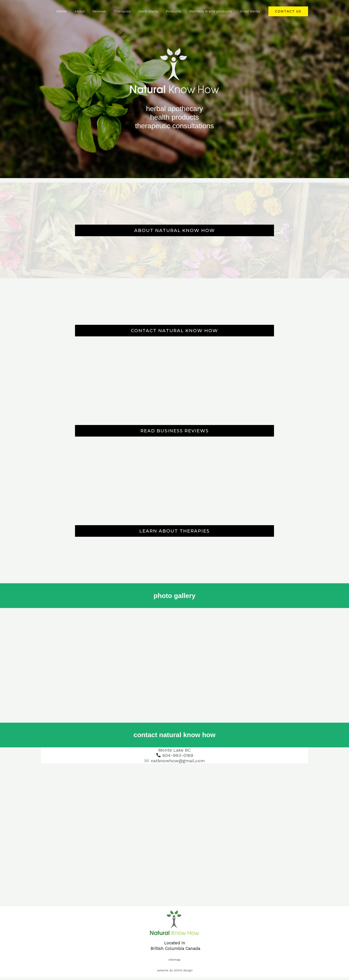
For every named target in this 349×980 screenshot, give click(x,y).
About (83, 11)
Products (175, 11)
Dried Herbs (250, 11)
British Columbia (167, 949)
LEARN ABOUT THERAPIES (174, 531)
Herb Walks (150, 11)
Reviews (102, 11)
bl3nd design (183, 970)
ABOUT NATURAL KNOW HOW (175, 230)
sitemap (174, 960)
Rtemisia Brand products (211, 11)
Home (66, 11)
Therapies (125, 11)
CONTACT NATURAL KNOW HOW (174, 331)
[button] (288, 11)
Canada (193, 949)
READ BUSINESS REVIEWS (175, 431)
